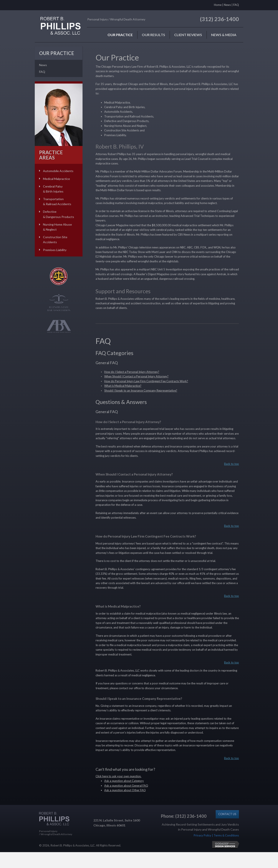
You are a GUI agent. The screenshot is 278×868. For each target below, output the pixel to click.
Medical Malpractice (56, 179)
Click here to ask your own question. (118, 776)
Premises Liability (55, 250)
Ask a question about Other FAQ (125, 790)
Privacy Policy (203, 835)
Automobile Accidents (58, 171)
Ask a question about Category (124, 781)
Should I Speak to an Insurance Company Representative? (141, 390)
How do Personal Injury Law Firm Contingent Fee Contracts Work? (146, 381)
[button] (227, 814)
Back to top (232, 464)
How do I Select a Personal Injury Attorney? (132, 372)
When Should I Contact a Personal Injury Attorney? (136, 376)
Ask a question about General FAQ (126, 786)
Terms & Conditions (226, 835)
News (227, 5)
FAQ (236, 5)
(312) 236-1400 (219, 19)
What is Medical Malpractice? (123, 386)
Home (218, 5)
